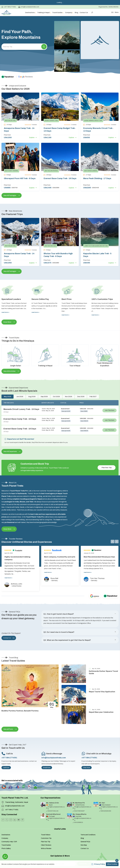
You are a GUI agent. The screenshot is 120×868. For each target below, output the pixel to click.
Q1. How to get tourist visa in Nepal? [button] (59, 614)
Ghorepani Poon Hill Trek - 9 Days (20, 178)
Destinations (6, 835)
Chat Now (87, 768)
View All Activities (11, 371)
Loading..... (60, 2)
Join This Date (109, 410)
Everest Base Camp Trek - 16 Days (60, 178)
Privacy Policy (98, 864)
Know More (9, 322)
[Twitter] (7, 820)
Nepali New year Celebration (101, 712)
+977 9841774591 (9, 7)
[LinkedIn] (15, 820)
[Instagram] (11, 820)
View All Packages (12, 195)
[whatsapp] (5, 857)
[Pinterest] (22, 820)
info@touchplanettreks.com (29, 7)
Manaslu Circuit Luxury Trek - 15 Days (21, 409)
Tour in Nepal (75, 366)
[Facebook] (3, 820)
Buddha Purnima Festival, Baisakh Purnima (20, 711)
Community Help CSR (9, 842)
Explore (33, 137)
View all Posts (10, 729)
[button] (44, 47)
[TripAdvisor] (9, 77)
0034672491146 (52, 811)
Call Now (6, 768)
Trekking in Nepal (45, 366)
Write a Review (46, 848)
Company (5, 838)
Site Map (84, 845)
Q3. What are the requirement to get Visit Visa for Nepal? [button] (67, 640)
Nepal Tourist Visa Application (102, 692)
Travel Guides (6, 845)
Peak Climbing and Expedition (105, 364)
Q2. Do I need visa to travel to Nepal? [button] (59, 632)
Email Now (47, 768)
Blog (76, 13)
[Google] (26, 77)
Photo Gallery (6, 848)
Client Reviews (46, 845)
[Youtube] (19, 820)
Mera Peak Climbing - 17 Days (97, 178)
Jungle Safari (15, 366)
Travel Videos (46, 835)
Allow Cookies (112, 864)
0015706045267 (79, 811)
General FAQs (85, 842)
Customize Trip (46, 838)
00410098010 (78, 822)
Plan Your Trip (107, 468)
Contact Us (84, 13)
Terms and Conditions (88, 835)
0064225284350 (105, 811)
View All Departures (12, 451)
